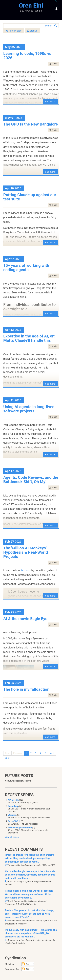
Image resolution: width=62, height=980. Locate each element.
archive (32, 31)
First (7, 753)
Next (52, 753)
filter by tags (14, 31)
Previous (18, 753)
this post (26, 571)
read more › (50, 101)
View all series (12, 837)
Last (7, 758)
